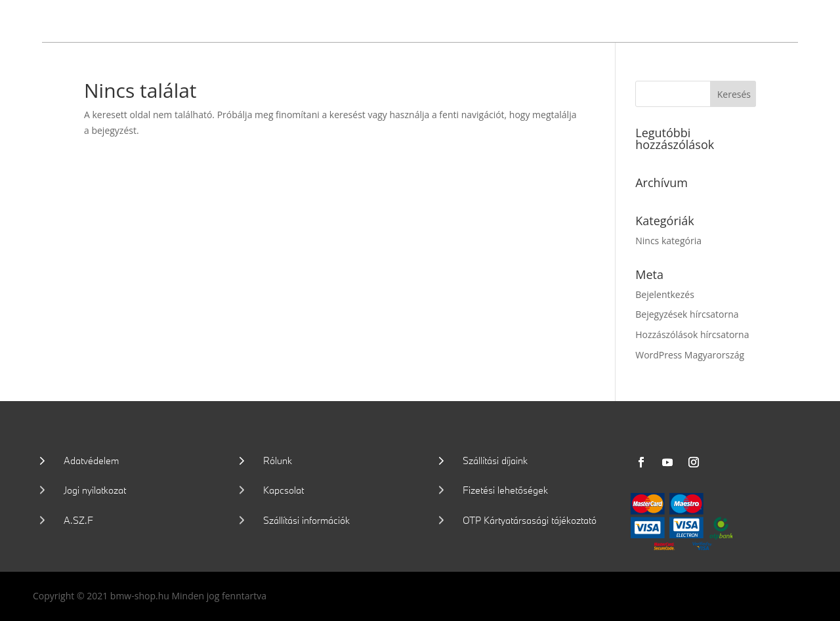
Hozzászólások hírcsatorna (692, 334)
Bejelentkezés (665, 294)
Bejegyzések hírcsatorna (687, 314)
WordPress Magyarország (690, 355)
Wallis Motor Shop (138, 19)
